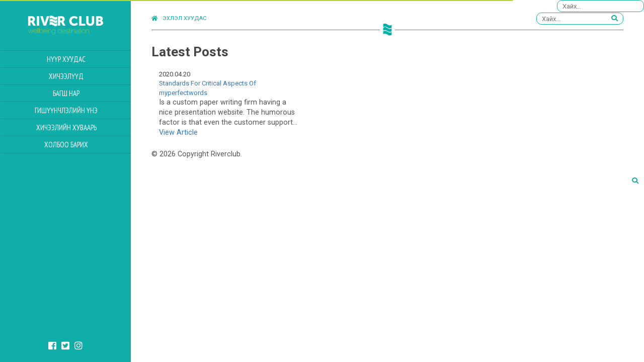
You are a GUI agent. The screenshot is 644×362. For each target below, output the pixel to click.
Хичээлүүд (66, 76)
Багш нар (66, 93)
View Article (178, 132)
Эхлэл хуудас (179, 18)
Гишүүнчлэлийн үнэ (66, 110)
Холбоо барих (66, 145)
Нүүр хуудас (66, 59)
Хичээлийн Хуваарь (66, 127)
